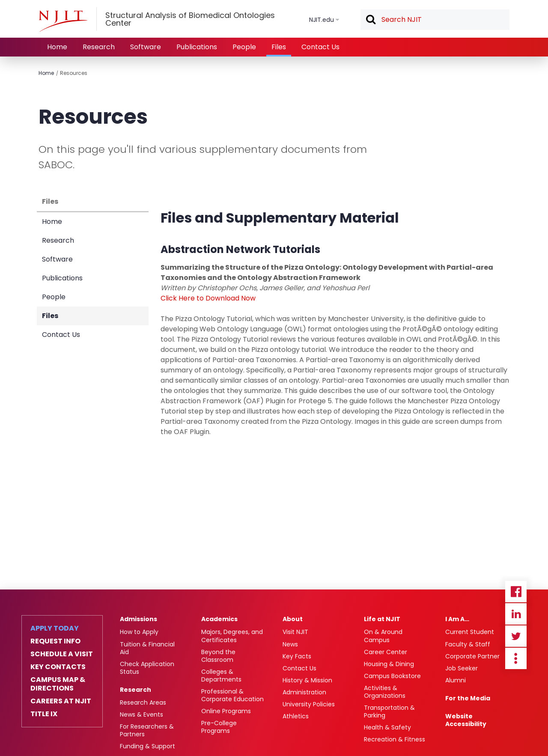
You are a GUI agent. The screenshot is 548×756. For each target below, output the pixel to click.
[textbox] (435, 20)
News (290, 644)
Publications (197, 47)
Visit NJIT (295, 632)
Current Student (470, 632)
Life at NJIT (382, 619)
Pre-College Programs (219, 727)
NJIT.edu (322, 20)
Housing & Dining (389, 664)
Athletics (296, 716)
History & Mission (307, 680)
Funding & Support (147, 746)
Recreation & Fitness (395, 739)
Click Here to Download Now (208, 298)
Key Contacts (58, 667)
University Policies (309, 704)
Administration (304, 692)
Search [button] (370, 20)
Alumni (456, 680)
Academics (219, 619)
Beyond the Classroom (218, 656)
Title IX (44, 714)
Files (279, 47)
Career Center (386, 652)
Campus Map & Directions (58, 684)
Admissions (138, 619)
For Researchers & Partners (147, 730)
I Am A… (457, 619)
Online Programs (226, 711)
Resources (74, 73)
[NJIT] (63, 21)
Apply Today (55, 628)
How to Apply (139, 632)
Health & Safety (387, 727)
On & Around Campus (383, 636)
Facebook (516, 592)
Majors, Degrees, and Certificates (232, 636)
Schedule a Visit (62, 654)
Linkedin (516, 614)
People (244, 47)
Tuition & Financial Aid (147, 648)
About (293, 619)
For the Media (468, 698)
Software (146, 47)
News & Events (141, 714)
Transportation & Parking (389, 711)
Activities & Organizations (385, 692)
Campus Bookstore (392, 676)
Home (57, 47)
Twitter (516, 636)
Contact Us (320, 47)
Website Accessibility (466, 720)
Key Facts (297, 656)
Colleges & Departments (221, 676)
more (516, 658)
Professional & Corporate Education (232, 695)
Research (99, 47)
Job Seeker (462, 668)
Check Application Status (147, 668)
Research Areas (143, 702)
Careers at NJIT (61, 701)
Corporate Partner (472, 656)
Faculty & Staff (468, 644)
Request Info (55, 641)
